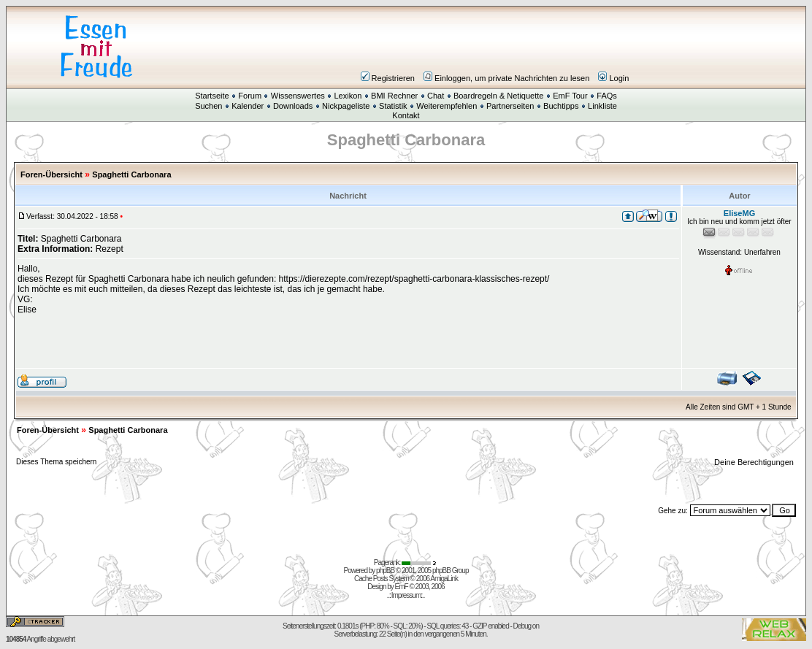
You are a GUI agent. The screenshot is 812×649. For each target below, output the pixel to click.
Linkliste (602, 106)
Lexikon (348, 96)
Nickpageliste (346, 106)
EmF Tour (570, 96)
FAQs (607, 96)
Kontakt (406, 115)
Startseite (212, 96)
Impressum (406, 595)
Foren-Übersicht (51, 174)
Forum (250, 96)
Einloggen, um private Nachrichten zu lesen (506, 78)
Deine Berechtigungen (755, 462)
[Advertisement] (494, 47)
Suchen (208, 106)
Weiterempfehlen (447, 106)
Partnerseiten (510, 106)
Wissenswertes (298, 96)
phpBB (385, 571)
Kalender (248, 106)
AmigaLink (444, 579)
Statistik (393, 106)
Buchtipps (561, 106)
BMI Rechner (394, 96)
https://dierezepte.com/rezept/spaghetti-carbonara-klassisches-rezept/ (414, 279)
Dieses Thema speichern (56, 462)
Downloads (293, 106)
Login (613, 78)
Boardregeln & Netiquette (499, 96)
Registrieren (388, 78)
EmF (402, 587)
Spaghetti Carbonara (131, 174)
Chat (436, 96)
